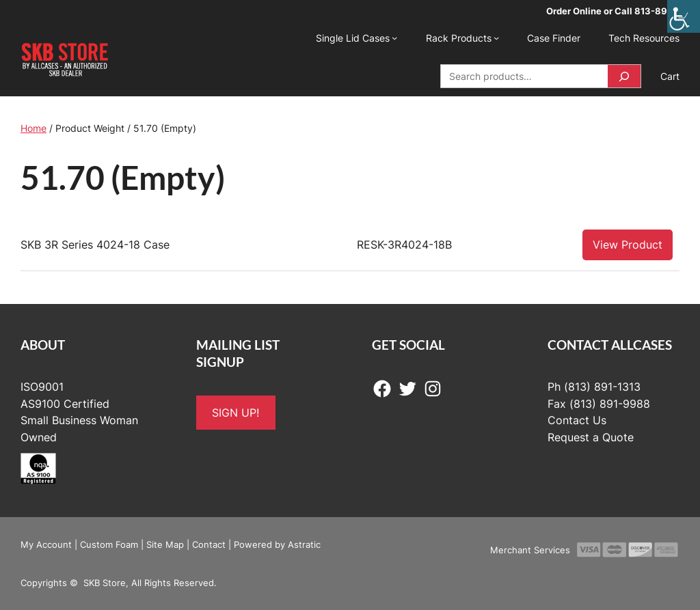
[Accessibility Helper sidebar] (684, 16)
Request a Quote (591, 437)
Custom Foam (109, 544)
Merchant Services (530, 550)
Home (33, 128)
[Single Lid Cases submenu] (394, 38)
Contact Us (577, 420)
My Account (46, 544)
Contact (209, 544)
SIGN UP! (235, 413)
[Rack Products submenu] (496, 38)
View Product (628, 245)
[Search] (624, 76)
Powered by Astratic (277, 544)
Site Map (165, 544)
